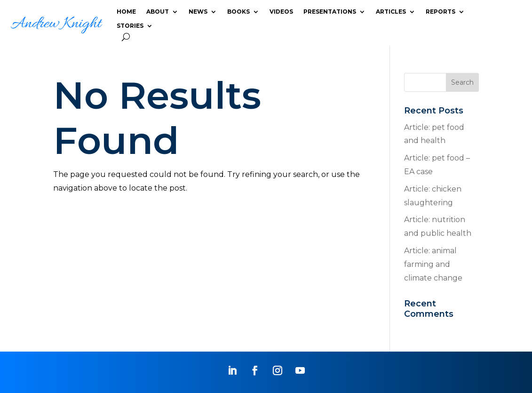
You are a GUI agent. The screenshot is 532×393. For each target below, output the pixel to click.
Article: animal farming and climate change (433, 264)
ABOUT (158, 12)
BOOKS (238, 12)
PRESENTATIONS (330, 12)
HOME (126, 12)
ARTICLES (391, 12)
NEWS (198, 12)
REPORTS (441, 12)
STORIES (130, 26)
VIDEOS (281, 12)
